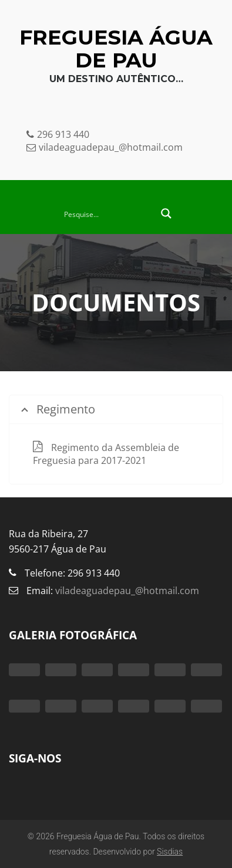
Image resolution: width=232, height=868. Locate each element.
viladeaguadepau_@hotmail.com (126, 591)
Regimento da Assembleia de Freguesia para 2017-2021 (106, 454)
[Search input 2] (108, 213)
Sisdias (170, 852)
